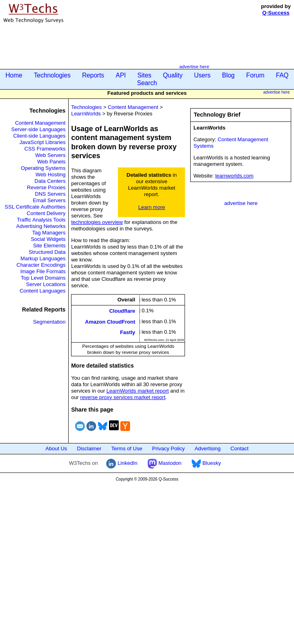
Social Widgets (48, 239)
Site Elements (49, 246)
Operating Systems (43, 168)
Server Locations (46, 284)
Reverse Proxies (46, 187)
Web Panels (51, 162)
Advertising (208, 448)
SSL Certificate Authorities (35, 207)
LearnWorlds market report (138, 391)
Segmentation (49, 322)
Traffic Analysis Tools (41, 220)
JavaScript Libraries (42, 142)
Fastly (128, 332)
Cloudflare (122, 311)
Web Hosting (50, 175)
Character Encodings (41, 265)
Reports (93, 75)
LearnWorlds (86, 114)
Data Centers (50, 181)
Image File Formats (43, 271)
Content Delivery (46, 213)
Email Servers (49, 200)
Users (203, 75)
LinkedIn (122, 463)
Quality (173, 75)
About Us (56, 448)
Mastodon (165, 463)
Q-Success (276, 13)
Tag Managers (49, 233)
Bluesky (206, 463)
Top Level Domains (43, 278)
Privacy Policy (169, 448)
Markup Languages (43, 258)
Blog (228, 75)
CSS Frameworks (45, 149)
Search (147, 83)
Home (14, 75)
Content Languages (43, 291)
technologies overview (97, 222)
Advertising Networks (41, 226)
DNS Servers (50, 194)
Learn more (151, 207)
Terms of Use (127, 448)
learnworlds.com (234, 176)
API (121, 75)
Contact (240, 448)
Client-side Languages (39, 136)
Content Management (40, 123)
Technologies (52, 75)
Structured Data (47, 252)
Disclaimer (89, 448)
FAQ (282, 75)
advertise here (194, 66)
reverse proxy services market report (123, 397)
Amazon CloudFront (110, 321)
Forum (255, 75)
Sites (144, 75)
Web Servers (50, 155)
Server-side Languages (38, 129)
